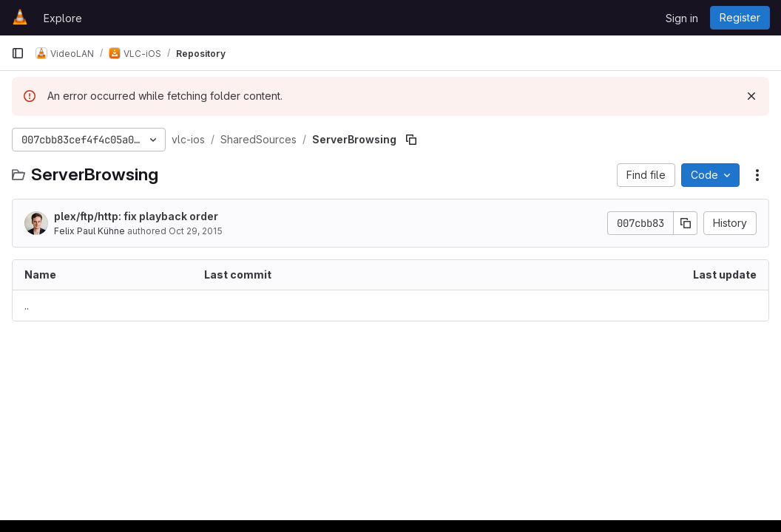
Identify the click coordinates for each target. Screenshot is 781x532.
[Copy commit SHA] (686, 223)
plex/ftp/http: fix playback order (136, 216)
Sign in (682, 18)
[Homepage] (20, 18)
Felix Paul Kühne (89, 231)
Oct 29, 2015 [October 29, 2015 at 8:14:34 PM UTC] (196, 231)
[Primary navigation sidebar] (18, 53)
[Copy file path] (411, 140)
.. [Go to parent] (27, 306)
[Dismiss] (751, 96)
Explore (63, 18)
